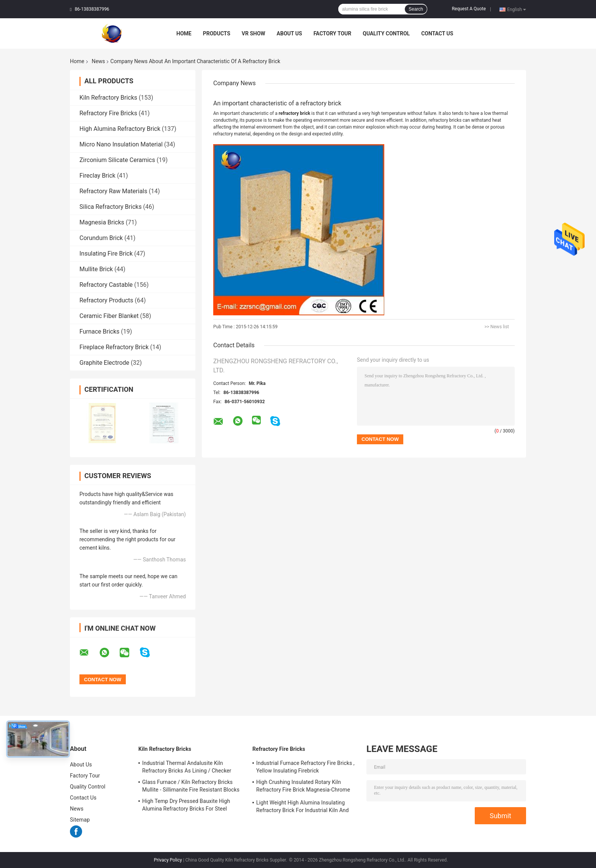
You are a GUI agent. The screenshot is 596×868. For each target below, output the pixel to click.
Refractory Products (106, 300)
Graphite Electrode (104, 363)
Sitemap (80, 820)
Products (217, 33)
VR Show (254, 33)
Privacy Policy (168, 860)
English (517, 9)
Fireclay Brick (97, 176)
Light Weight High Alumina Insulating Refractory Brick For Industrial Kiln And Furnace (302, 808)
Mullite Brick (96, 269)
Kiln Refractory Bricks (108, 98)
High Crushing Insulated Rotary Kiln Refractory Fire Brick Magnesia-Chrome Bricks (303, 787)
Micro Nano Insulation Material (121, 144)
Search (416, 9)
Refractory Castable (106, 285)
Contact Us (437, 33)
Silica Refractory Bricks (111, 207)
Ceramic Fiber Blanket (109, 316)
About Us (289, 33)
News (98, 61)
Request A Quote (469, 9)
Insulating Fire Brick (106, 254)
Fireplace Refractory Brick (114, 347)
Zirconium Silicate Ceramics (117, 160)
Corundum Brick (101, 238)
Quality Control (386, 33)
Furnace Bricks (99, 331)
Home (184, 33)
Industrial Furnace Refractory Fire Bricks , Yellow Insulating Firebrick (305, 767)
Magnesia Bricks (102, 222)
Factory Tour (333, 33)
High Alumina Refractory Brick (120, 129)
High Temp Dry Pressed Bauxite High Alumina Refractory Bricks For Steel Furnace (186, 806)
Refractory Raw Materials (113, 191)
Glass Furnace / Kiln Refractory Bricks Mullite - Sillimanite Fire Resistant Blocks (191, 786)
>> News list (497, 327)
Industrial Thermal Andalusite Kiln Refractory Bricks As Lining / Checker (187, 767)
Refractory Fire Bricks (108, 113)
